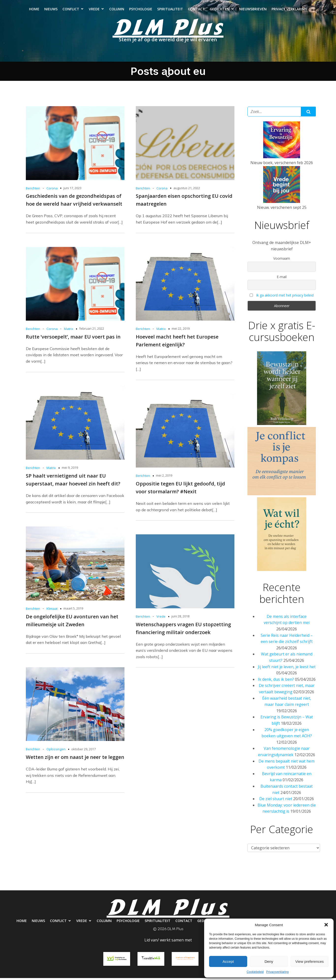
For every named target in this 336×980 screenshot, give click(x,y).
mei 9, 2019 (70, 469)
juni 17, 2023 (72, 190)
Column (117, 10)
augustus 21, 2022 (187, 190)
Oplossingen (56, 751)
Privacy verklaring (289, 10)
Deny (269, 961)
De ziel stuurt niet (276, 801)
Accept (228, 961)
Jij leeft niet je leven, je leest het (287, 669)
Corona (52, 190)
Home (34, 10)
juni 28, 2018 (180, 618)
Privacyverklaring (277, 972)
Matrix (69, 331)
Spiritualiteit (170, 10)
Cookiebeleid (255, 972)
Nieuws (51, 10)
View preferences (310, 961)
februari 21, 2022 (92, 330)
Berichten (33, 190)
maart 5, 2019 (73, 610)
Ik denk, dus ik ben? (276, 681)
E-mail (282, 279)
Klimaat (52, 611)
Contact (196, 10)
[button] (326, 925)
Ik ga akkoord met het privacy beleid (285, 297)
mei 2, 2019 (164, 477)
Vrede (161, 618)
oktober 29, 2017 (84, 751)
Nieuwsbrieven (253, 10)
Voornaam (282, 260)
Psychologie (141, 10)
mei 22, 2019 (181, 330)
